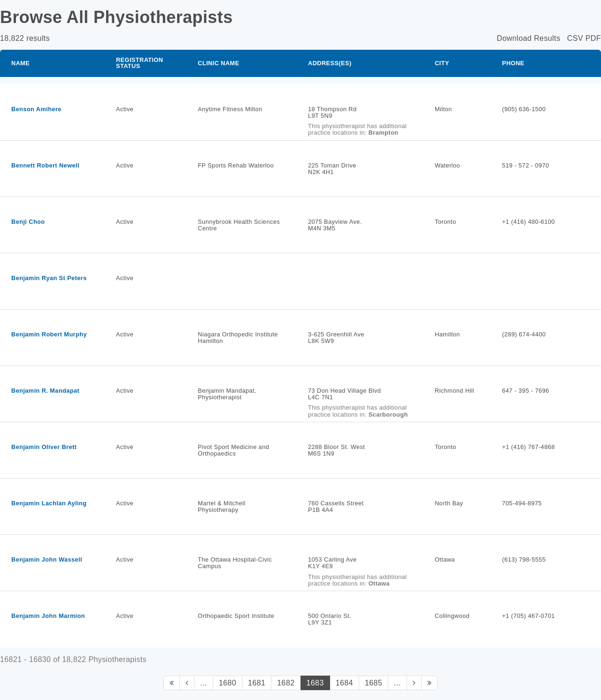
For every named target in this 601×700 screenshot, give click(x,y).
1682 (286, 683)
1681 (257, 683)
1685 (374, 683)
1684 (344, 683)
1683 (315, 683)
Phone (513, 63)
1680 (227, 683)
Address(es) (330, 63)
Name (20, 63)
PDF (593, 38)
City (442, 63)
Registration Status (140, 63)
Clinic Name (218, 63)
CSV (575, 38)
